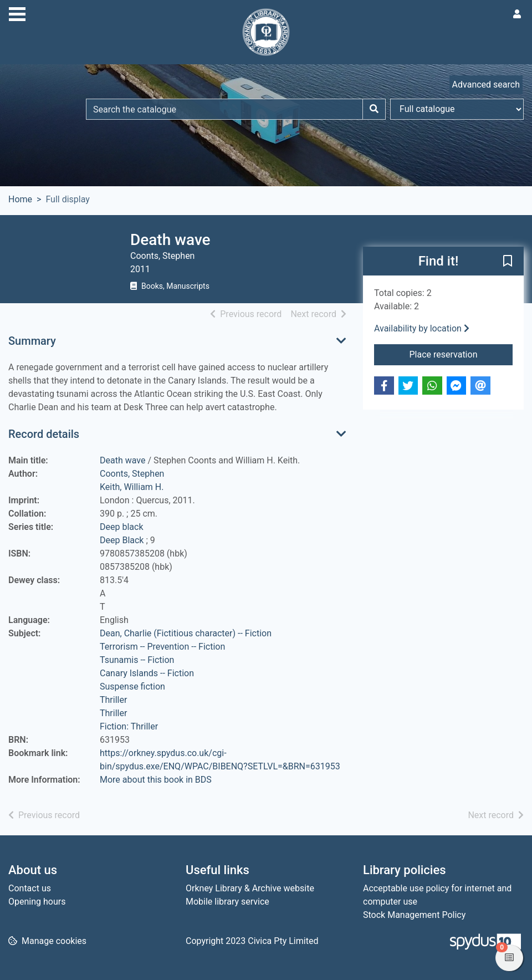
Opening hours (37, 902)
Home (20, 199)
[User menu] (517, 14)
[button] (508, 262)
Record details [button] (44, 434)
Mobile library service (227, 902)
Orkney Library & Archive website (250, 888)
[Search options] (457, 109)
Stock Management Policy (414, 915)
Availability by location (422, 328)
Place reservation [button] (461, 354)
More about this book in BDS (156, 780)
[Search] (374, 109)
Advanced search (486, 85)
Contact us (30, 888)
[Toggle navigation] (17, 13)
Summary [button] (32, 341)
